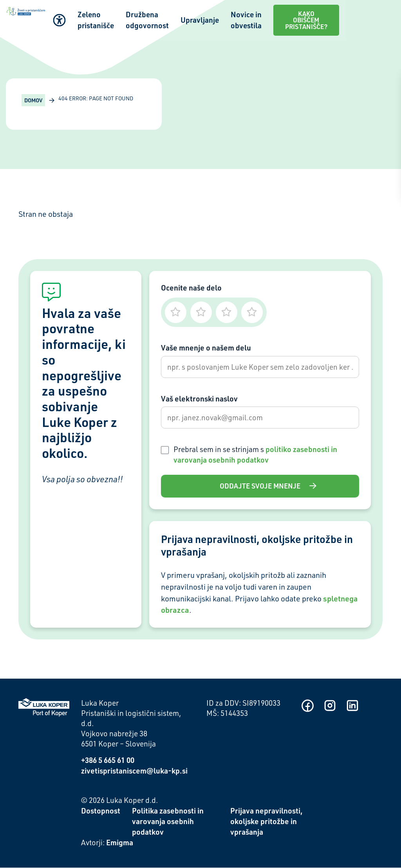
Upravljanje (242, 16)
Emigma (120, 843)
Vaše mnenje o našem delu (206, 348)
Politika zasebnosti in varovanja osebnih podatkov (168, 822)
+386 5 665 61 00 (108, 760)
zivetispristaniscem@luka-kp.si (134, 771)
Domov (33, 100)
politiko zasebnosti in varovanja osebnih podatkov (255, 454)
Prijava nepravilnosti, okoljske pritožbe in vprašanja (266, 822)
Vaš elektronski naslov (199, 399)
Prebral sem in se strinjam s (255, 454)
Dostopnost (101, 811)
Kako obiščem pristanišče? (356, 16)
